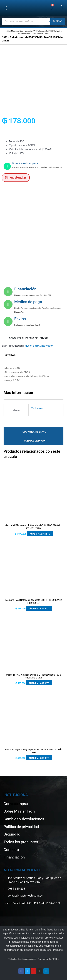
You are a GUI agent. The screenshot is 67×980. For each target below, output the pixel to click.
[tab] (33, 432)
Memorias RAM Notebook (35, 31)
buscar (58, 21)
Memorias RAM (17, 31)
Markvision (37, 408)
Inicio (8, 31)
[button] (6, 8)
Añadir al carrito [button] (40, 534)
